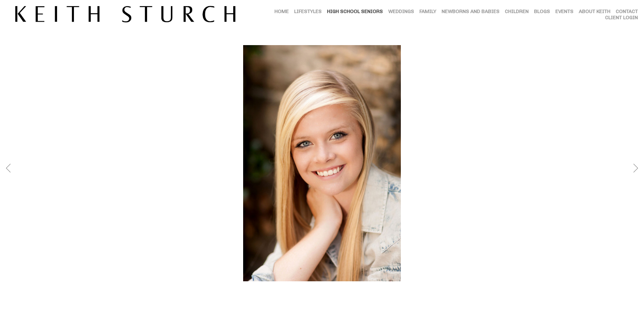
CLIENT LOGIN (621, 18)
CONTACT (627, 11)
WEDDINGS (401, 11)
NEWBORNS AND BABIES (470, 11)
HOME (282, 11)
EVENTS (564, 11)
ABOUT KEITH (595, 11)
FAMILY (428, 11)
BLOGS (542, 11)
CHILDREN (517, 11)
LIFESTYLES (308, 11)
